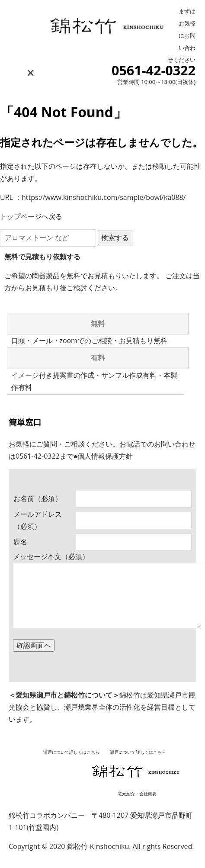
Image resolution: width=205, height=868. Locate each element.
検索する (115, 238)
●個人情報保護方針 (103, 456)
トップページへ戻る (31, 216)
